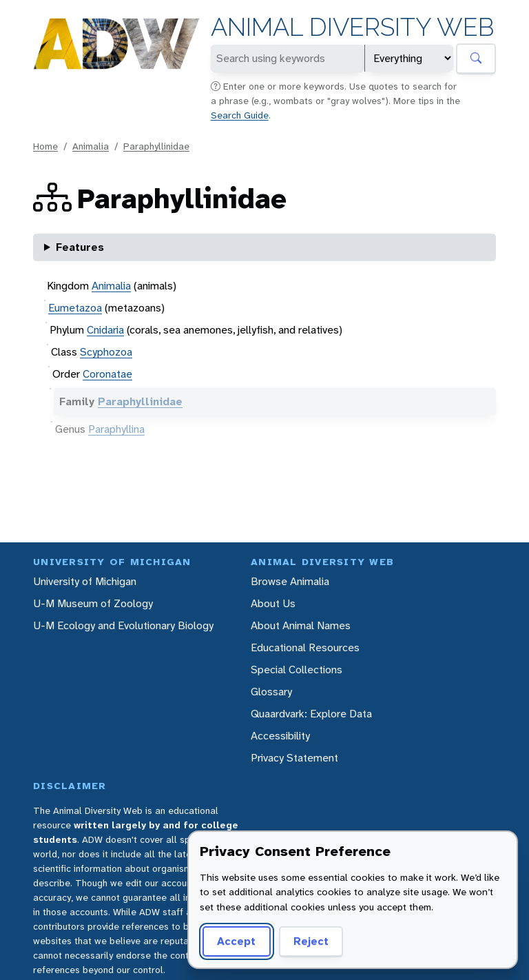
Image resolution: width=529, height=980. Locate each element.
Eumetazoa (75, 308)
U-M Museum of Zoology (93, 603)
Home (45, 146)
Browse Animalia (290, 581)
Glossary (271, 692)
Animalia (91, 146)
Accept (236, 941)
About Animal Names (301, 625)
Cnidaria (105, 330)
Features (80, 247)
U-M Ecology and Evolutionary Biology (123, 625)
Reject (311, 941)
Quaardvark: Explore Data (311, 714)
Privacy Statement (294, 758)
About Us (273, 603)
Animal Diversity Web (352, 27)
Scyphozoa (106, 352)
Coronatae (107, 374)
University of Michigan (85, 581)
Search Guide (240, 115)
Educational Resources (305, 647)
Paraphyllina (116, 429)
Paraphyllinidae (156, 146)
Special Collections (297, 670)
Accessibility (280, 736)
